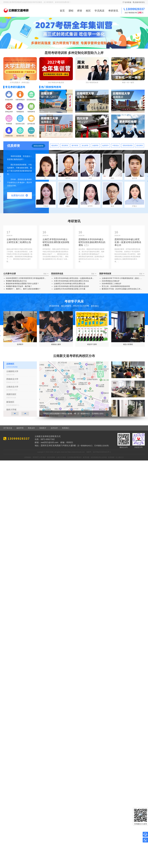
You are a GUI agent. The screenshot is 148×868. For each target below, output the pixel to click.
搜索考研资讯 (139, 2)
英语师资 (65, 145)
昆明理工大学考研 (39, 457)
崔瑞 (68, 195)
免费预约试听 (19, 195)
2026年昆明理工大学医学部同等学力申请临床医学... (26, 278)
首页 (62, 11)
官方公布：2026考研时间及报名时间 (116, 286)
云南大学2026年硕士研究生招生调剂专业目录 (71, 286)
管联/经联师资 (128, 145)
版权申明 (20, 428)
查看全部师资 (38, 146)
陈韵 (112, 167)
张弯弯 (90, 195)
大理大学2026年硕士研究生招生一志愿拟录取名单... (74, 278)
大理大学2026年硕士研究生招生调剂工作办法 (71, 281)
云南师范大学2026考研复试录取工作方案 (70, 289)
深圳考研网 (51, 457)
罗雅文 (135, 195)
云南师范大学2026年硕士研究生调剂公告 (70, 284)
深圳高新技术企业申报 (99, 457)
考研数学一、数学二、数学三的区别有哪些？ (23, 289)
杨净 (112, 195)
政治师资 (85, 145)
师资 (80, 11)
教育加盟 (86, 457)
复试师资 (140, 145)
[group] (92, 389)
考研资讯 (113, 11)
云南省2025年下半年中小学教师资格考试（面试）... (122, 278)
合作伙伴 (54, 428)
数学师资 (75, 145)
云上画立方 (120, 457)
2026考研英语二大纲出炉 (111, 284)
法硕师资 (95, 145)
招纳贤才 (43, 428)
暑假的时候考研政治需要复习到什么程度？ (22, 284)
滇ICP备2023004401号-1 (102, 452)
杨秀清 (68, 167)
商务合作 (31, 428)
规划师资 (55, 145)
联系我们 (66, 428)
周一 (46, 167)
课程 (71, 11)
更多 (46, 274)
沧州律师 (111, 457)
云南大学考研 (61, 457)
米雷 (90, 167)
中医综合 (116, 145)
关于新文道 (8, 428)
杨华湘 (135, 167)
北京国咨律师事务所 (74, 457)
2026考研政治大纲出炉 (111, 281)
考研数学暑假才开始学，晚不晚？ (19, 286)
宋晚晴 (46, 195)
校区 (88, 11)
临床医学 (105, 145)
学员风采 (99, 11)
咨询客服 (127, 2)
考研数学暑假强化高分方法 (16, 281)
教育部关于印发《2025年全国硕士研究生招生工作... (122, 289)
